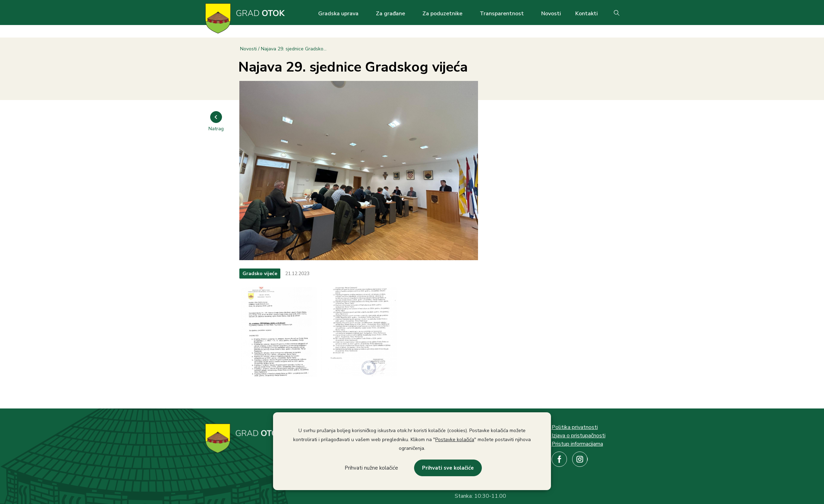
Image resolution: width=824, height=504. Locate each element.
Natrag (216, 129)
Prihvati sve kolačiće (448, 468)
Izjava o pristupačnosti (579, 436)
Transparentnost (502, 14)
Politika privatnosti (575, 427)
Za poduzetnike (442, 14)
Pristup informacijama (577, 444)
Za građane (390, 14)
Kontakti (587, 14)
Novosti (551, 14)
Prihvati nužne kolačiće (371, 468)
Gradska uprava (338, 14)
